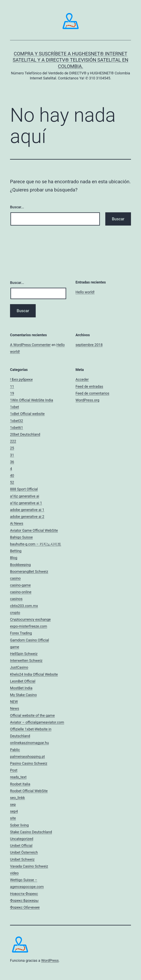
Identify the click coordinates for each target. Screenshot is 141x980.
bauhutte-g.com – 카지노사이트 (36, 544)
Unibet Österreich (24, 852)
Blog (14, 558)
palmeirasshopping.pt (27, 757)
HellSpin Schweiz (24, 654)
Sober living (19, 825)
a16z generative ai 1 (26, 503)
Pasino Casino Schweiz (29, 763)
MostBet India (21, 688)
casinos (16, 599)
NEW (14, 702)
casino (15, 578)
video (14, 873)
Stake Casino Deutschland (31, 832)
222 (13, 441)
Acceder (82, 379)
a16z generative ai (25, 496)
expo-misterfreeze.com (29, 626)
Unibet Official (21, 846)
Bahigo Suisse (21, 537)
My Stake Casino (23, 695)
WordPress (50, 960)
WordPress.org (88, 400)
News (15, 708)
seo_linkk (17, 798)
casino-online (21, 592)
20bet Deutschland (25, 434)
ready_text (18, 777)
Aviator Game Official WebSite (34, 530)
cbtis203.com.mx (24, 606)
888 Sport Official (24, 489)
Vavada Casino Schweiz (29, 866)
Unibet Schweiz (22, 859)
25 (12, 448)
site (13, 818)
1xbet (15, 407)
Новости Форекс (24, 894)
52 (12, 482)
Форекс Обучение (25, 907)
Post (14, 770)
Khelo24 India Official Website (34, 674)
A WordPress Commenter (30, 345)
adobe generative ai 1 (27, 510)
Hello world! (85, 292)
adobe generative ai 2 (27, 517)
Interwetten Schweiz (26, 661)
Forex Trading (21, 633)
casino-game (20, 585)
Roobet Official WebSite (29, 791)
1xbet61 (17, 428)
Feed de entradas (89, 386)
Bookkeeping (20, 565)
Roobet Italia (20, 784)
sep (13, 804)
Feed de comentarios (92, 393)
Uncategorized (22, 839)
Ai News (17, 523)
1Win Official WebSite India (32, 400)
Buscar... (17, 207)
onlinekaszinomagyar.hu (29, 743)
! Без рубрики (21, 379)
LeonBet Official (23, 681)
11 (12, 386)
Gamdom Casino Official (29, 640)
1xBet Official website (27, 414)
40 (12, 475)
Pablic (15, 750)
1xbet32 (17, 421)
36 (12, 462)
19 (12, 393)
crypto (15, 613)
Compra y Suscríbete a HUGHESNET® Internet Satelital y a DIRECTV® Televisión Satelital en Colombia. (70, 60)
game (15, 647)
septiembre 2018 (89, 345)
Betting (16, 551)
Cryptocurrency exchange (30, 619)
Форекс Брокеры (24, 901)
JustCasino (19, 667)
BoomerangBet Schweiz (29, 571)
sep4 (14, 811)
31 (12, 455)
